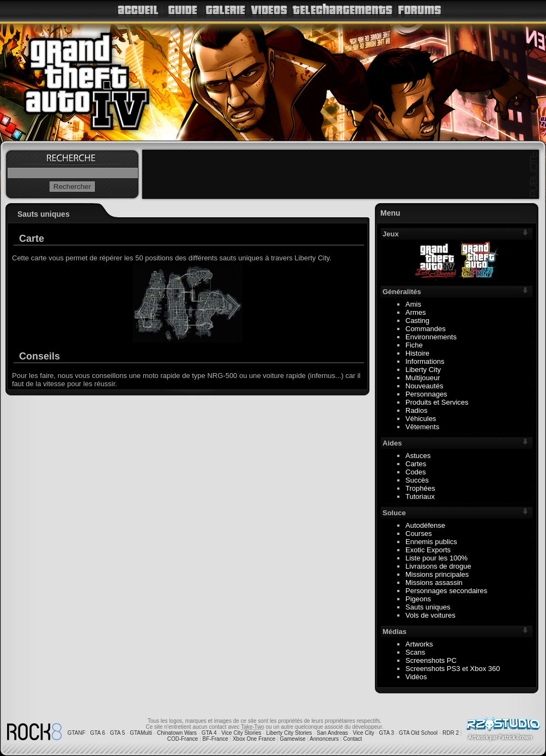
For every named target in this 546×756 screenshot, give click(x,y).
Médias (395, 632)
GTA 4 (209, 733)
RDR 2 (451, 733)
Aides (392, 443)
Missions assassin (434, 583)
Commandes (426, 329)
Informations (425, 361)
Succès (417, 480)
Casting (417, 321)
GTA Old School (418, 733)
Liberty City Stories (289, 733)
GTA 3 (387, 733)
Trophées (420, 488)
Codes (416, 472)
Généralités (402, 292)
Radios (416, 410)
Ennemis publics (431, 542)
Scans (415, 652)
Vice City (363, 733)
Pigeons (418, 599)
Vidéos (416, 677)
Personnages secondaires (446, 591)
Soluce (394, 513)
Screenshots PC (431, 660)
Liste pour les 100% (436, 558)
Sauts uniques (428, 607)
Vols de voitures (430, 615)
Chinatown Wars (177, 733)
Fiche (414, 345)
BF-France (216, 739)
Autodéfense (425, 525)
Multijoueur (423, 378)
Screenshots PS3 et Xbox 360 (453, 669)
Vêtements (422, 427)
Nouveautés (424, 386)
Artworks (419, 644)
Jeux (391, 234)
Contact (353, 739)
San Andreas (332, 733)
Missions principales (437, 574)
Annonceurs (324, 739)
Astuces (418, 456)
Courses (418, 534)
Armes (416, 312)
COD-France (183, 739)
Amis (413, 304)
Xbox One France (254, 739)
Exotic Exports (428, 550)
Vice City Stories (241, 733)
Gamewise (292, 739)
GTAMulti (141, 733)
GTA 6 (98, 733)
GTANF (77, 733)
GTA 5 (118, 733)
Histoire (417, 353)
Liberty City (423, 370)
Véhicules (421, 419)
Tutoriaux (420, 496)
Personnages (426, 394)
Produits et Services (437, 402)
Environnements (431, 337)
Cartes (416, 464)
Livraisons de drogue (438, 566)
